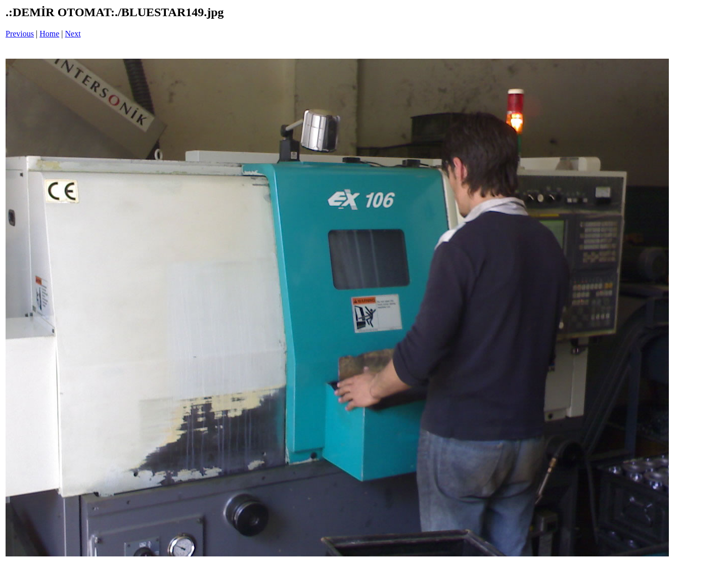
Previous (20, 34)
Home (49, 34)
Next (73, 34)
